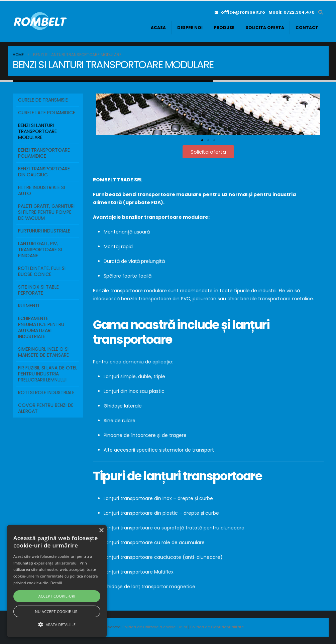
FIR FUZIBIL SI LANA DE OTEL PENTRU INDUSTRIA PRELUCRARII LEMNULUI (48, 374)
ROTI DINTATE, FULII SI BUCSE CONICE (42, 271)
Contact (307, 28)
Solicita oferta (265, 28)
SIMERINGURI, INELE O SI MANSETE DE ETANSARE (43, 352)
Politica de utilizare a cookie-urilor (155, 627)
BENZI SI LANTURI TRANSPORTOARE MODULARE (37, 131)
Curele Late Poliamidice (47, 113)
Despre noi (190, 28)
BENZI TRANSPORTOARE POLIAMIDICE (44, 153)
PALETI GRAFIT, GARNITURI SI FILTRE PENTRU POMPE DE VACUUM (46, 212)
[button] (321, 12)
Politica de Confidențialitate (217, 627)
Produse (224, 28)
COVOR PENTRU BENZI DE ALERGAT (46, 408)
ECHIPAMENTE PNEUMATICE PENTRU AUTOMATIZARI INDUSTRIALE (41, 327)
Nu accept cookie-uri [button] (57, 611)
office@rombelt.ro (240, 12)
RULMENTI (29, 306)
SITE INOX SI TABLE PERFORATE (38, 290)
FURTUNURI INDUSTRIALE (44, 231)
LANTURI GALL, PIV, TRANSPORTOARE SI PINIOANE (40, 250)
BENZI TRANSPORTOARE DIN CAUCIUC (44, 172)
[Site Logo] (41, 21)
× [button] (101, 531)
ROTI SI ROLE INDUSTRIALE (46, 392)
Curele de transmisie (43, 100)
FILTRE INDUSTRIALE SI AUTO (41, 190)
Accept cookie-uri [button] (57, 596)
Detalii (56, 583)
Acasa (158, 28)
